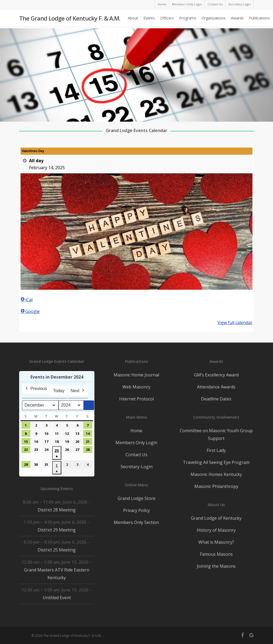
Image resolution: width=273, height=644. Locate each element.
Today (59, 391)
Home (136, 431)
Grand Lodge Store (136, 498)
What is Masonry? (216, 542)
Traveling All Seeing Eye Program (216, 462)
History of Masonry (216, 530)
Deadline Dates (216, 399)
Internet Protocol (136, 399)
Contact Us (136, 455)
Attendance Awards (216, 387)
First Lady (216, 450)
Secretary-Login (136, 467)
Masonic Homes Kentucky (216, 474)
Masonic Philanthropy (216, 486)
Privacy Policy (136, 510)
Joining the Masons (216, 566)
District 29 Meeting (57, 530)
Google (30, 311)
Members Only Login (136, 443)
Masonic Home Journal (136, 375)
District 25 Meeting (57, 550)
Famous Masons (216, 554)
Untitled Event (57, 598)
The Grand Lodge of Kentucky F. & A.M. (70, 19)
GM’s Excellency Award (216, 375)
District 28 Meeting (57, 510)
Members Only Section (136, 522)
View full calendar (235, 323)
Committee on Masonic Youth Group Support (216, 434)
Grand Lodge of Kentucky (216, 518)
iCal (27, 300)
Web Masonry (136, 387)
